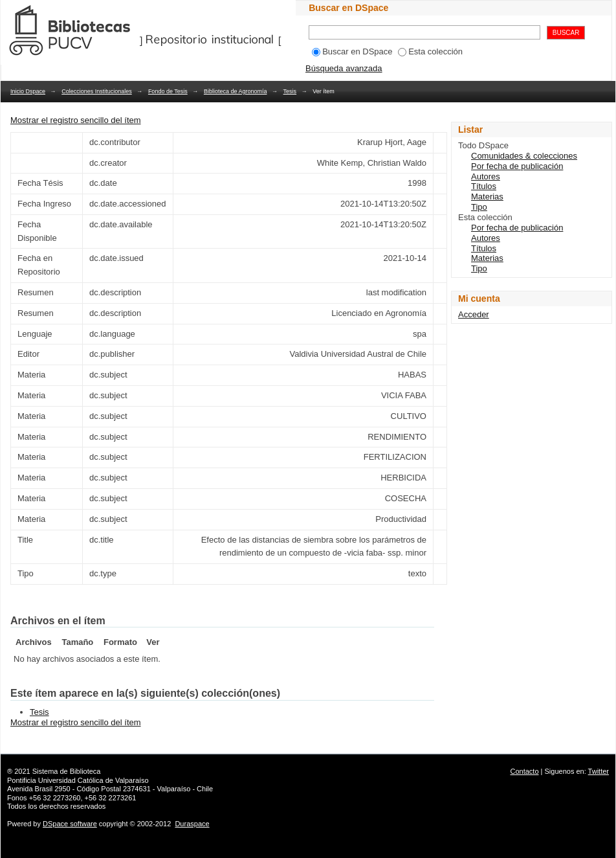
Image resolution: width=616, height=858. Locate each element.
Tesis (290, 91)
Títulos (484, 186)
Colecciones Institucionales (97, 91)
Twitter (599, 771)
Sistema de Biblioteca (67, 771)
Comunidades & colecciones (524, 156)
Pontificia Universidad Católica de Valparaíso (78, 780)
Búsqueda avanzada (344, 68)
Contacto (525, 771)
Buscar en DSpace (352, 51)
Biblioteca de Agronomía (236, 91)
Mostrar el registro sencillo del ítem (76, 120)
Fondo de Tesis (168, 91)
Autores (486, 176)
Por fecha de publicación (517, 166)
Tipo (479, 207)
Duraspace (192, 824)
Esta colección (430, 51)
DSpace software (70, 824)
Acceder (474, 314)
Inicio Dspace (28, 91)
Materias (487, 197)
